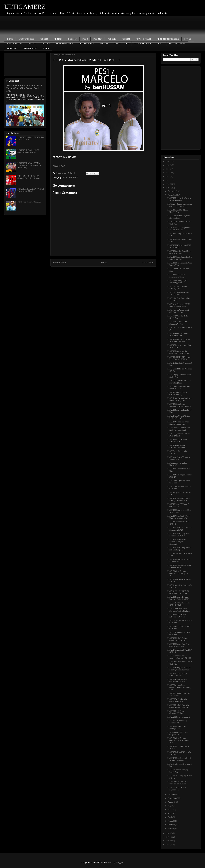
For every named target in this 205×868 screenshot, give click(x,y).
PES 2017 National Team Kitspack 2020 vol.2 (177, 616)
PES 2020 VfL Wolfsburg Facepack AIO (177, 722)
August (171, 802)
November (172, 195)
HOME (10, 39)
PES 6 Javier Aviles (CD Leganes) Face (177, 789)
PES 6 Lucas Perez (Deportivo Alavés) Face (179, 458)
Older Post (148, 262)
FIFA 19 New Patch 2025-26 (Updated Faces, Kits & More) (29, 177)
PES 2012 (32, 44)
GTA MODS (12, 48)
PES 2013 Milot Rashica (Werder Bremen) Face (180, 264)
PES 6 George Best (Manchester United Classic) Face (180, 399)
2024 (168, 169)
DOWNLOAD (59, 166)
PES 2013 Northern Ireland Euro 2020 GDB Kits (180, 511)
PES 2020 (58, 39)
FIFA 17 (160, 44)
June (170, 810)
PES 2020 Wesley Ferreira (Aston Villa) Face (177, 700)
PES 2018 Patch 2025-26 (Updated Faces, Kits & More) (31, 190)
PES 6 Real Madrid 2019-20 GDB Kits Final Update (178, 592)
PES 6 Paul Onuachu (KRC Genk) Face (178, 317)
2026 (168, 161)
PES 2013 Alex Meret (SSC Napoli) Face (178, 211)
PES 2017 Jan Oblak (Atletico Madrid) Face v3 (179, 417)
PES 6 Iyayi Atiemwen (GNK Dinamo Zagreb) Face (179, 305)
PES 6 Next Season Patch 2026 (29, 202)
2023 (168, 173)
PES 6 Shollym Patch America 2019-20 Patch (179, 435)
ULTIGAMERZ (25, 7)
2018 (168, 833)
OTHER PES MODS (65, 44)
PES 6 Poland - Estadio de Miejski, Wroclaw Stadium (178, 610)
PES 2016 (46, 44)
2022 (168, 177)
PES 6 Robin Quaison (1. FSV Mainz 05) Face (179, 388)
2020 (168, 184)
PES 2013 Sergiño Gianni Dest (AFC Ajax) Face (179, 252)
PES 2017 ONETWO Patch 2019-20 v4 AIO (178, 335)
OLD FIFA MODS (30, 48)
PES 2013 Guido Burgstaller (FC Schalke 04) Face (180, 258)
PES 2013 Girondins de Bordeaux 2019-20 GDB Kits (179, 405)
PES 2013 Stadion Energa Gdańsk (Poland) (177, 393)
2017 (168, 837)
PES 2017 (98, 39)
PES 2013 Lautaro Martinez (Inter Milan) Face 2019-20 (179, 352)
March (170, 821)
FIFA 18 (188, 39)
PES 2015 (104, 44)
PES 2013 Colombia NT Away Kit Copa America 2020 (179, 517)
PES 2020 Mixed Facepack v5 (179, 717)
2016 (168, 841)
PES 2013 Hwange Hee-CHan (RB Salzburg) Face (179, 645)
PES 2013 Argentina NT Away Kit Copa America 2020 (179, 499)
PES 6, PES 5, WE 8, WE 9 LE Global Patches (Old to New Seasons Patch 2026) (24, 88)
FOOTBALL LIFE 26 (143, 44)
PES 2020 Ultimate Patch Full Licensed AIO (179, 561)
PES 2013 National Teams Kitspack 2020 (177, 441)
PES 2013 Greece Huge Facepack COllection (176, 446)
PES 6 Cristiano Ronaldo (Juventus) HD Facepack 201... (178, 573)
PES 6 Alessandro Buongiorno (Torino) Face (179, 217)
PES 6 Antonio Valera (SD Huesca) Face (177, 464)
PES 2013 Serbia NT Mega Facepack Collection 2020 (178, 598)
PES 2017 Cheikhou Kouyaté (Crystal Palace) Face (178, 423)
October (171, 795)
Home (104, 262)
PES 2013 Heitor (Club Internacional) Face (176, 276)
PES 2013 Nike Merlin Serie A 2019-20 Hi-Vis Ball (179, 340)
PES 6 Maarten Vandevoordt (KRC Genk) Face (178, 311)
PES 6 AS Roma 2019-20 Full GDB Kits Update (179, 604)
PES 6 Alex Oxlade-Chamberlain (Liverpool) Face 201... (180, 205)
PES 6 (85, 39)
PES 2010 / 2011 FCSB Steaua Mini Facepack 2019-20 (179, 358)
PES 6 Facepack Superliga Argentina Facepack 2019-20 (179, 657)
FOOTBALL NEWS (177, 44)
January (171, 829)
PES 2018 (112, 39)
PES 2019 (72, 39)
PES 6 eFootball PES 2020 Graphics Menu (177, 733)
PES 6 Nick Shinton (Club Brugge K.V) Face (177, 323)
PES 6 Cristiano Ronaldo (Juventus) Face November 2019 (179, 740)
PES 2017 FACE (70, 177)
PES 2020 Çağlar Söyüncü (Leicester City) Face (177, 680)
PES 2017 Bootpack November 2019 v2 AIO (179, 346)
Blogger (119, 862)
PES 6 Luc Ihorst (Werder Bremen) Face (177, 288)
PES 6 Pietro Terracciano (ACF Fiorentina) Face (179, 382)
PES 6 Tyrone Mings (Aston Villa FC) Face (178, 294)
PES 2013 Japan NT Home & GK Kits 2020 (178, 505)
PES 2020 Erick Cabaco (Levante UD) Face (176, 712)
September (172, 798)
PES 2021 (44, 39)
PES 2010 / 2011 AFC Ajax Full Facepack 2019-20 (179, 529)
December (172, 191)
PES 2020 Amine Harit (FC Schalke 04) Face (178, 675)
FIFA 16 (46, 48)
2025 (168, 165)
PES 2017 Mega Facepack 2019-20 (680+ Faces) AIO (180, 759)
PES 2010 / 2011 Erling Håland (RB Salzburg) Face (179, 549)
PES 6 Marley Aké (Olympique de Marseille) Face (179, 229)
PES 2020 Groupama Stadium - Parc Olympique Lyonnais (179, 669)
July (170, 806)
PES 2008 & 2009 (86, 44)
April (170, 817)
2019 (168, 188)
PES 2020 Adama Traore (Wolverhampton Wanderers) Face (179, 687)
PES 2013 (126, 39)
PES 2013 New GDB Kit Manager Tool (177, 728)
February (171, 825)
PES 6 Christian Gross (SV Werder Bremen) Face (178, 783)
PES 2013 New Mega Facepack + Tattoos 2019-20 (179, 566)
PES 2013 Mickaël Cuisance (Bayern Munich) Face (178, 639)
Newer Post (59, 262)
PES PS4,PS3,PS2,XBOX (168, 39)
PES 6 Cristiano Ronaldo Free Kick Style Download (179, 429)
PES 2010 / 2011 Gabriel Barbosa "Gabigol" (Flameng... (177, 542)
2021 (168, 180)
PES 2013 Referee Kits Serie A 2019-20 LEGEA (179, 199)
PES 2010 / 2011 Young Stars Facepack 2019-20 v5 (178, 535)
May (170, 813)
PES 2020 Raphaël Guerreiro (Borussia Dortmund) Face (178, 706)
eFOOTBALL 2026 (26, 39)
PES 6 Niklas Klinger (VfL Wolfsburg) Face (178, 282)
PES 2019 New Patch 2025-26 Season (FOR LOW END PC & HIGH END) (29, 165)
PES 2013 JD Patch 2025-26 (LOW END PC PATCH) (28, 151)
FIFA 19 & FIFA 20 (144, 39)
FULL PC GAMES (121, 44)
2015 (168, 845)
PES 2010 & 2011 (15, 44)
